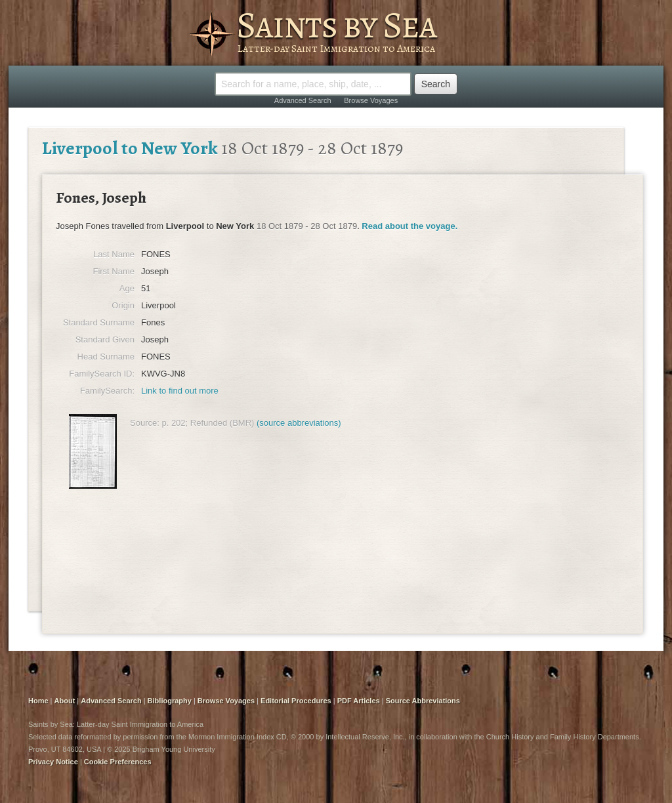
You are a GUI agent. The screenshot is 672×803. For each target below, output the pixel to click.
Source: (145, 423)
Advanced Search (303, 100)
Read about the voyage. (409, 226)
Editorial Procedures (296, 701)
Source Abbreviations (423, 701)
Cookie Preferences (118, 762)
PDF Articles (359, 701)
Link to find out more (180, 391)
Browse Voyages (371, 100)
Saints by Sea (336, 25)
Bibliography (170, 701)
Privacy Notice (53, 762)
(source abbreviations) (299, 423)
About (65, 701)
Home (38, 701)
